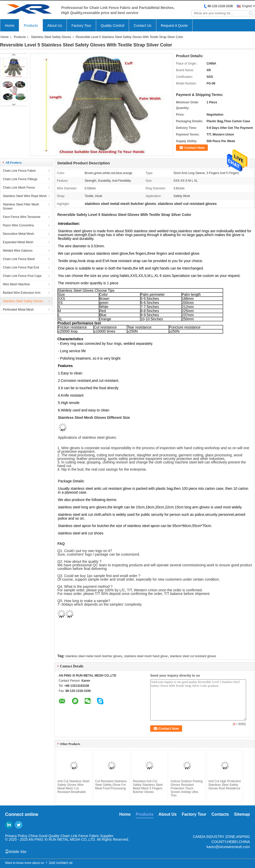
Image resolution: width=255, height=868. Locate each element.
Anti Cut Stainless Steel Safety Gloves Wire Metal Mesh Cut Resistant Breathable (73, 787)
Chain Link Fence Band (19, 259)
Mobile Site (16, 852)
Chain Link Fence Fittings (20, 179)
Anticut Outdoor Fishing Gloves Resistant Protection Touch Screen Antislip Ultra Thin (187, 788)
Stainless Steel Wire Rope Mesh (25, 196)
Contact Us (142, 26)
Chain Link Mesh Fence (19, 188)
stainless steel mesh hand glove (146, 656)
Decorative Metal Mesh (18, 234)
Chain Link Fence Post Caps (22, 276)
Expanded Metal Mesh (18, 242)
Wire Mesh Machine (16, 284)
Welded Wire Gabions (18, 251)
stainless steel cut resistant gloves (193, 656)
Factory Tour (81, 26)
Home (10, 26)
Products (31, 26)
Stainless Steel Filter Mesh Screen (21, 206)
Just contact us (61, 863)
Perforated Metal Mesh (18, 310)
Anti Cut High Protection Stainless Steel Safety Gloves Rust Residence (225, 785)
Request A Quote (174, 26)
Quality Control (113, 26)
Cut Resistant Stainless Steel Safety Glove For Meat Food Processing (111, 785)
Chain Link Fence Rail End (21, 267)
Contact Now (194, 148)
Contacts (220, 814)
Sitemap (242, 814)
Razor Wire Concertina (18, 225)
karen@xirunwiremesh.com (228, 847)
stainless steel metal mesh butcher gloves (94, 656)
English (247, 6)
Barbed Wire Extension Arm (22, 293)
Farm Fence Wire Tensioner (22, 217)
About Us (55, 26)
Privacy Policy (16, 836)
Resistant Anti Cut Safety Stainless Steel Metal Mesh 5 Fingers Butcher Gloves (148, 787)
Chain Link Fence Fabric (19, 171)
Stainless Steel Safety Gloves (51, 37)
